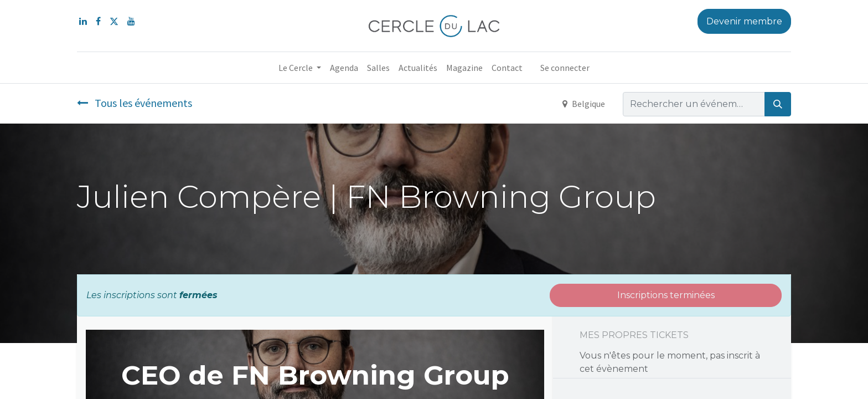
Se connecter (565, 68)
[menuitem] (344, 68)
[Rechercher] (778, 104)
